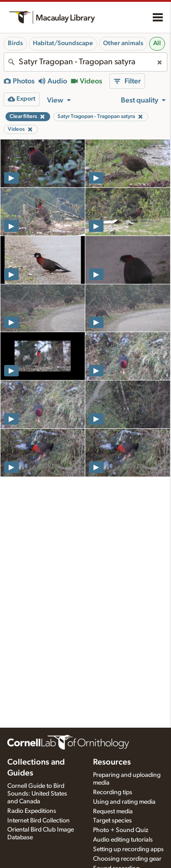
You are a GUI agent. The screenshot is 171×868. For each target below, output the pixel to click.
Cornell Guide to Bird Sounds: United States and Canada (37, 794)
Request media (113, 812)
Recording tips (113, 792)
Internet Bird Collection (39, 821)
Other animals (123, 43)
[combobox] (85, 62)
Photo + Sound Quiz (121, 830)
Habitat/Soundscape (63, 43)
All (157, 43)
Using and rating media (124, 802)
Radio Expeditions (32, 811)
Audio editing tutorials (123, 840)
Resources (112, 762)
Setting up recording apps (128, 849)
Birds (15, 43)
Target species (112, 821)
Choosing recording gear (127, 859)
